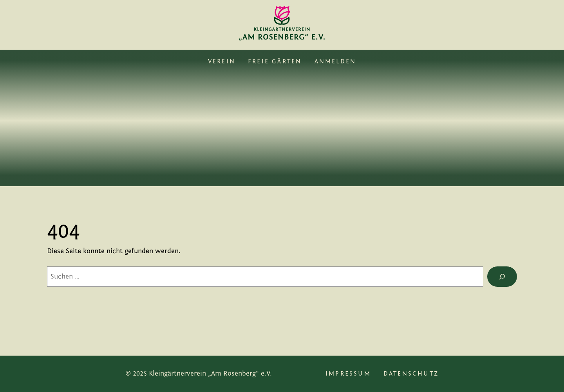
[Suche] (502, 277)
